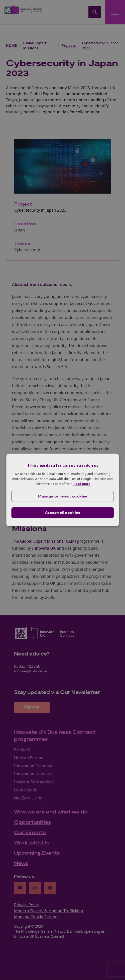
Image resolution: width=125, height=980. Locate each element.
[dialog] (62, 490)
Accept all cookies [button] (62, 513)
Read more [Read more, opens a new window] (82, 484)
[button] (62, 497)
